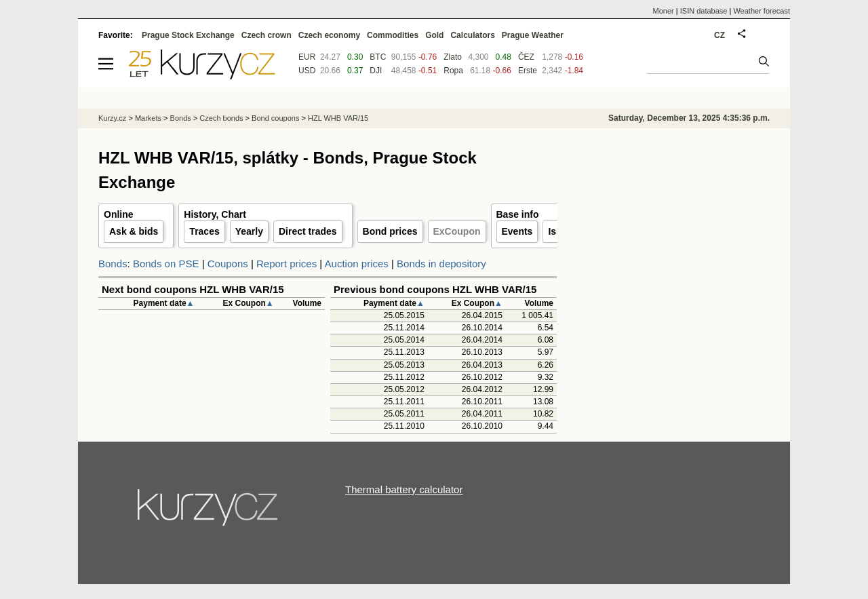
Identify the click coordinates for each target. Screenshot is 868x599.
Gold (434, 35)
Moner (664, 11)
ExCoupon (457, 231)
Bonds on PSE (166, 264)
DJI (376, 71)
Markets (148, 118)
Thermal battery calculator (404, 489)
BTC (378, 57)
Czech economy (329, 35)
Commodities (393, 35)
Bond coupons (275, 118)
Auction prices (357, 264)
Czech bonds (221, 118)
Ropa (453, 71)
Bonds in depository (441, 264)
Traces (204, 231)
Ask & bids (134, 231)
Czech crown (267, 35)
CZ (719, 35)
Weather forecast (762, 11)
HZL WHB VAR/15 (338, 118)
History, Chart (215, 214)
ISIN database (704, 11)
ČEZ (526, 57)
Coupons (228, 264)
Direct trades (308, 231)
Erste (528, 71)
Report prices (287, 264)
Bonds (113, 264)
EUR (307, 57)
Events (517, 231)
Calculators (472, 35)
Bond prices (390, 231)
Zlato (453, 57)
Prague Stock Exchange (188, 35)
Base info (518, 214)
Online (119, 214)
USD (307, 71)
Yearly (249, 231)
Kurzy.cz (112, 118)
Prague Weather (533, 35)
